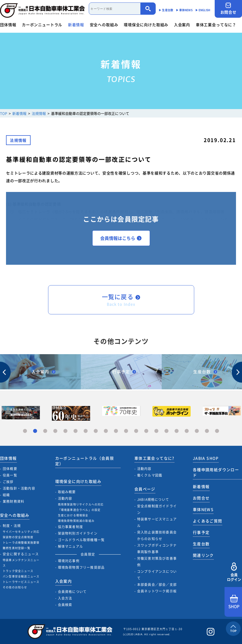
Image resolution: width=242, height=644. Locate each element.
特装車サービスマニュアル (157, 522)
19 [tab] (207, 431)
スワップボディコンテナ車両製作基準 (157, 549)
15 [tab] (166, 431)
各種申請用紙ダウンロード (216, 472)
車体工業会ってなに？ (216, 25)
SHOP (234, 602)
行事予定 (201, 532)
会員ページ (145, 489)
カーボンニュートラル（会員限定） (85, 461)
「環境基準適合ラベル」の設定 (79, 510)
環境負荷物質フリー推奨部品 (81, 567)
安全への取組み (104, 25)
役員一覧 (10, 475)
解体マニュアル (70, 546)
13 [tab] (146, 431)
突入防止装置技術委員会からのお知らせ (157, 535)
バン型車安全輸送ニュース (21, 576)
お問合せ (228, 9)
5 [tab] (65, 431)
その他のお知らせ (15, 587)
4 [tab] (55, 431)
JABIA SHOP (206, 458)
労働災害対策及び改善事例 (157, 562)
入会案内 (182, 25)
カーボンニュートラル (42, 25)
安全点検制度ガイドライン (157, 509)
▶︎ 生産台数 (166, 10)
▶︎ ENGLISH (203, 10)
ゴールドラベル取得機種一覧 (81, 540)
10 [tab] (116, 431)
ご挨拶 (8, 482)
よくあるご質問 (208, 521)
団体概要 (10, 469)
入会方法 (65, 598)
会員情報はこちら (121, 238)
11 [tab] (126, 431)
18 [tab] (197, 431)
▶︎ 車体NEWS (184, 10)
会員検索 (65, 605)
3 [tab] (45, 431)
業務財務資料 (14, 501)
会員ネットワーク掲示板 (157, 591)
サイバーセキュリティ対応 (21, 532)
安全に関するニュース (21, 554)
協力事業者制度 (70, 527)
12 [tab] (136, 431)
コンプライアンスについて (157, 575)
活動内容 (65, 498)
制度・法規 (12, 526)
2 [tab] (35, 431)
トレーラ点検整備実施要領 (21, 542)
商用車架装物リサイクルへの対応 (81, 504)
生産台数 (201, 544)
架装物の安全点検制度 (18, 537)
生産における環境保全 (73, 515)
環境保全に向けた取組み (146, 25)
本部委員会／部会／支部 (157, 585)
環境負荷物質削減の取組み (76, 521)
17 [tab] (187, 431)
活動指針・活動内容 (19, 488)
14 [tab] (156, 431)
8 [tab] (96, 431)
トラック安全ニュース (18, 571)
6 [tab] (76, 431)
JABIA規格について (153, 499)
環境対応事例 (69, 561)
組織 (6, 495)
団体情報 (8, 25)
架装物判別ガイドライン (78, 533)
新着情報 (76, 25)
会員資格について (72, 592)
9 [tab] (106, 431)
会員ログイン (234, 572)
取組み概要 (67, 492)
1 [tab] (25, 431)
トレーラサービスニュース (21, 582)
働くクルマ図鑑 (150, 475)
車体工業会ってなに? (154, 458)
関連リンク (203, 555)
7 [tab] (86, 431)
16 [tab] (177, 431)
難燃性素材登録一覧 (17, 548)
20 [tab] (217, 431)
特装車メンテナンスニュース (21, 563)
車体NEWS (203, 509)
